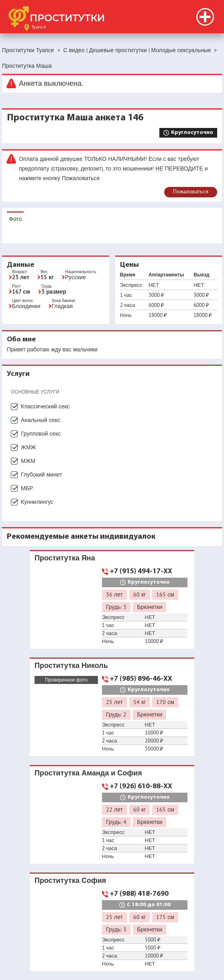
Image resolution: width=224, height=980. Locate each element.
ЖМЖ (29, 447)
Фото (15, 219)
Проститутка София (70, 880)
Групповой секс (41, 434)
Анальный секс (41, 420)
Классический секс (45, 406)
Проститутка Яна (65, 558)
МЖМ (28, 461)
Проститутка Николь (71, 665)
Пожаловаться (191, 192)
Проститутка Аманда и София (88, 773)
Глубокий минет (42, 475)
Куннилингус (37, 502)
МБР (27, 488)
